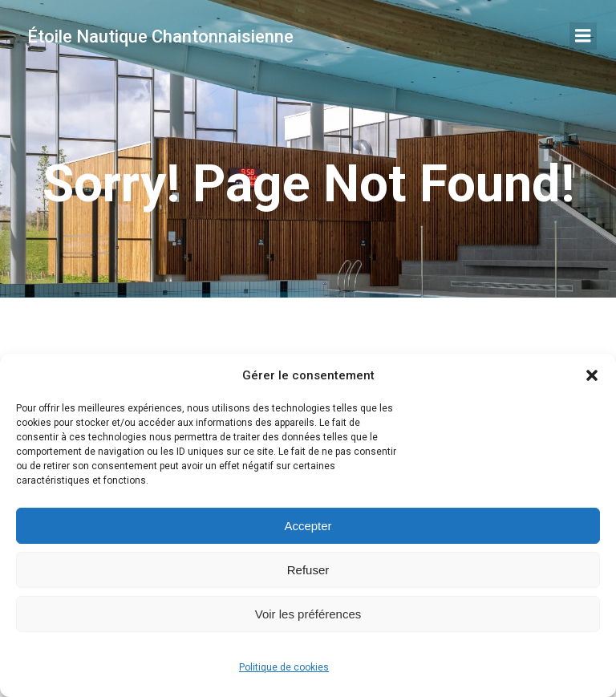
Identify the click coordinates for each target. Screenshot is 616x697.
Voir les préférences (308, 614)
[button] (592, 375)
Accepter (308, 526)
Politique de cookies (284, 667)
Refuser (308, 570)
